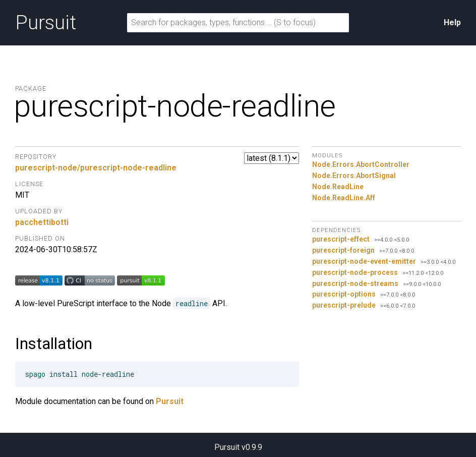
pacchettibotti (42, 222)
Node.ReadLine (338, 187)
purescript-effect (341, 239)
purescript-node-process (355, 272)
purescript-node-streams (355, 283)
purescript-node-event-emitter (364, 261)
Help (452, 22)
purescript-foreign (343, 250)
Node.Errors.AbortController (361, 164)
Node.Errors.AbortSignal (354, 176)
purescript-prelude (344, 305)
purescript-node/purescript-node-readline (96, 168)
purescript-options (344, 294)
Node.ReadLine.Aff (344, 198)
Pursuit (46, 23)
